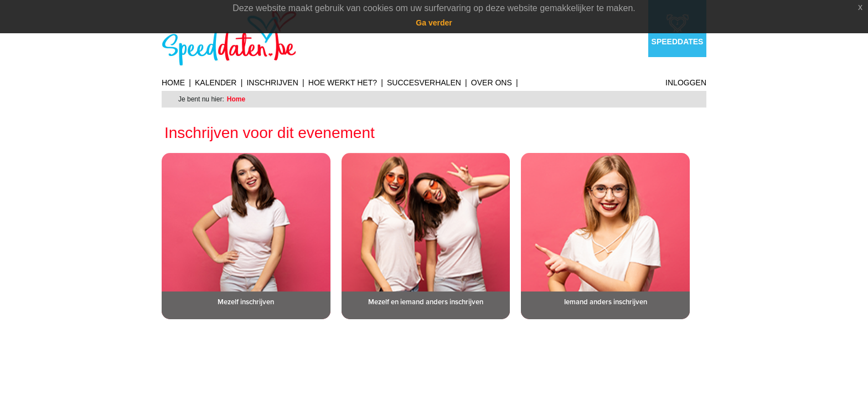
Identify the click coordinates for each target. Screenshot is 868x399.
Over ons (492, 83)
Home (173, 83)
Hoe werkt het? (343, 83)
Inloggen (686, 83)
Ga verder (434, 23)
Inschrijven (272, 83)
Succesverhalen (424, 83)
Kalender (216, 83)
